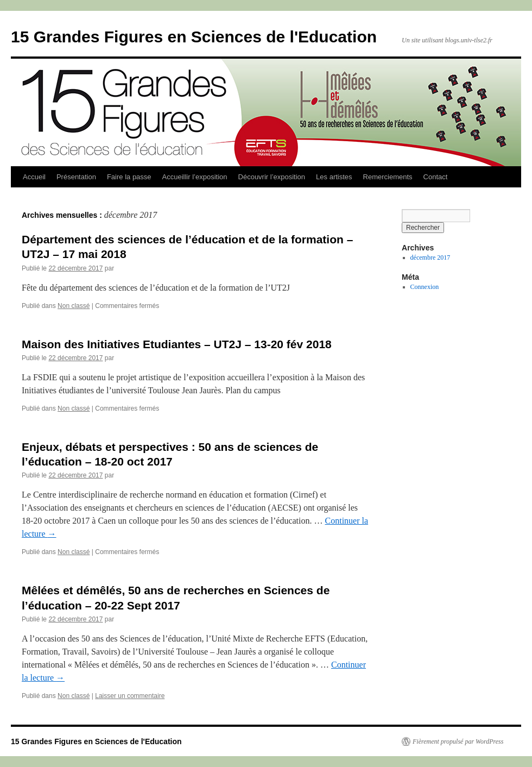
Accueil (34, 177)
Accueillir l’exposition (195, 177)
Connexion (425, 287)
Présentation (76, 177)
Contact (436, 177)
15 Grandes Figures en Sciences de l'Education (194, 37)
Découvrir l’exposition (272, 177)
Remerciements (388, 177)
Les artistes (334, 177)
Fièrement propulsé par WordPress (458, 741)
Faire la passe (129, 177)
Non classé (74, 306)
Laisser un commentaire (130, 696)
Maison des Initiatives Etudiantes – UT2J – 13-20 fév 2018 (177, 344)
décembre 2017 (430, 257)
